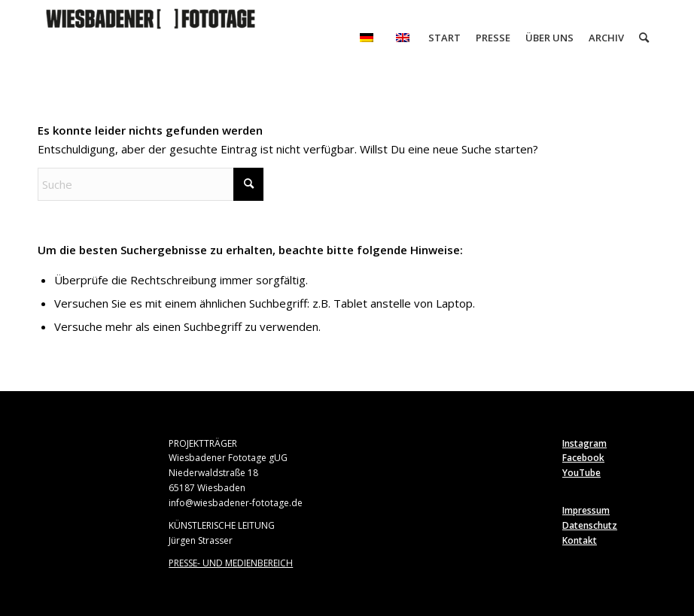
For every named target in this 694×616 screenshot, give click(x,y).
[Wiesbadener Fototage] (151, 38)
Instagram (584, 443)
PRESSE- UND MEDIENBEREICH (231, 563)
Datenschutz (590, 525)
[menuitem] (367, 38)
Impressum (586, 510)
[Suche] (644, 38)
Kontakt (580, 540)
